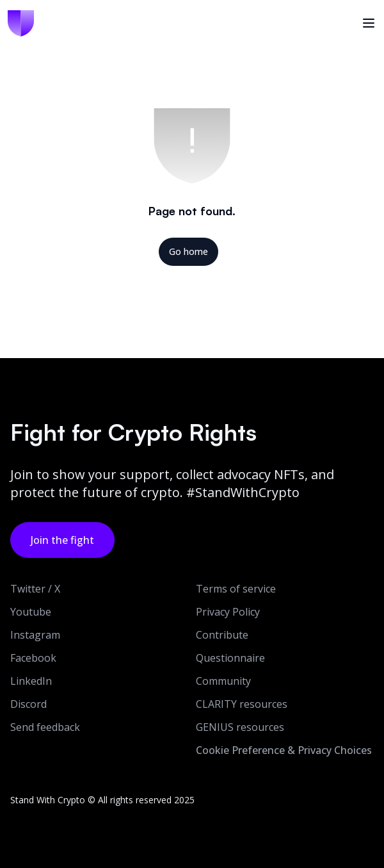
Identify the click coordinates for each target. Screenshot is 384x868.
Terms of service (236, 589)
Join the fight (62, 540)
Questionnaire (230, 658)
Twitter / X (35, 589)
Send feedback (45, 727)
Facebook (33, 658)
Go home (188, 251)
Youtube (31, 612)
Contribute (222, 635)
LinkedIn (31, 681)
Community (223, 681)
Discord (28, 704)
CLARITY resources (242, 704)
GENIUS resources (240, 727)
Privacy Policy (228, 612)
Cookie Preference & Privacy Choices (284, 750)
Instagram (35, 635)
